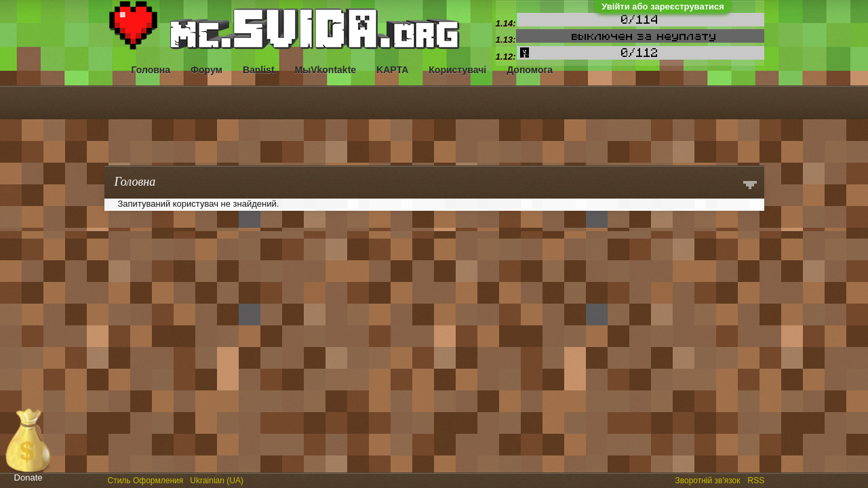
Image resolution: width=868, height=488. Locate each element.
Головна (151, 70)
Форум (206, 70)
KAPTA (392, 70)
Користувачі (457, 70)
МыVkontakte (326, 70)
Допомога (530, 70)
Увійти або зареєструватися (663, 6)
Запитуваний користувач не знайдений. (199, 204)
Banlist (259, 70)
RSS (757, 479)
